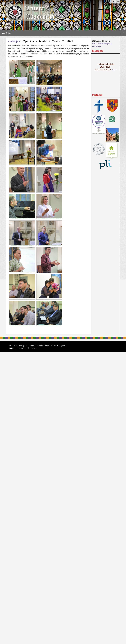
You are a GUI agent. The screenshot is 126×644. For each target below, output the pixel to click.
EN (117, 2)
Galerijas (14, 41)
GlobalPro (31, 348)
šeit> (114, 70)
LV (113, 2)
